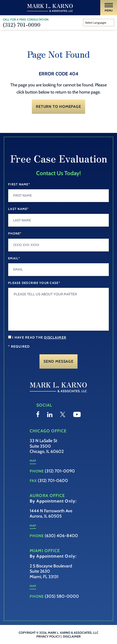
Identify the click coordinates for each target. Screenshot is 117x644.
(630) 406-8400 (61, 536)
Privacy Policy (48, 636)
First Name (19, 184)
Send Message (58, 361)
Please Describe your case (34, 283)
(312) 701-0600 (53, 481)
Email (14, 258)
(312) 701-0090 (22, 24)
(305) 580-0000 (62, 596)
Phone (15, 233)
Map (33, 461)
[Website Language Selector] (99, 23)
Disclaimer (72, 636)
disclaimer (55, 337)
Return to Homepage (58, 107)
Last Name (19, 209)
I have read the (39, 337)
